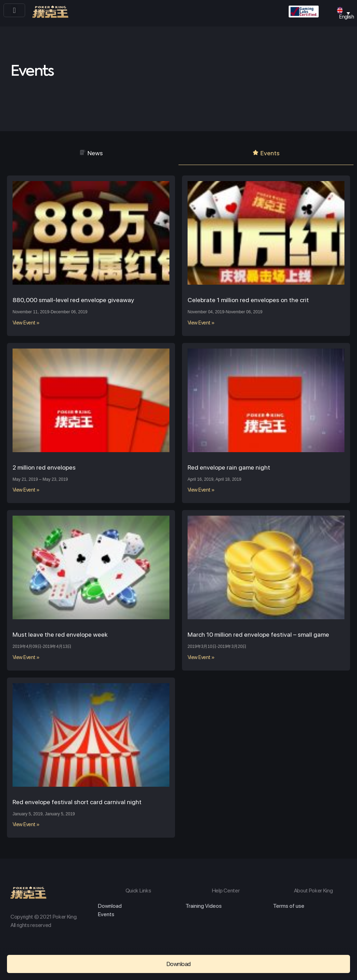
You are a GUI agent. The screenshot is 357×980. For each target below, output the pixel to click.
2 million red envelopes (44, 467)
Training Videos (204, 906)
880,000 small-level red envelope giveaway (73, 300)
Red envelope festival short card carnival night (77, 802)
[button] (14, 10)
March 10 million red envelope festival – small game (258, 634)
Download (110, 906)
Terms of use (289, 906)
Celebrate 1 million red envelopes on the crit (248, 300)
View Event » (26, 323)
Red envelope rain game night (229, 467)
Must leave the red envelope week (60, 634)
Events (106, 914)
